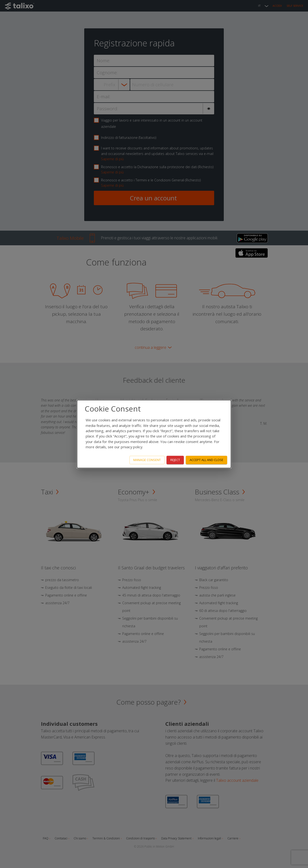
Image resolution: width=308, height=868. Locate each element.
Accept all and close (206, 460)
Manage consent (147, 460)
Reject (175, 460)
